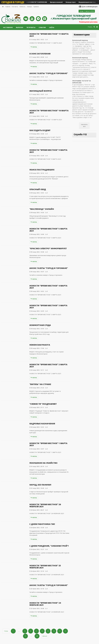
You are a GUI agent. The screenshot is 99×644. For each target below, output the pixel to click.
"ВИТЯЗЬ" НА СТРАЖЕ (40, 384)
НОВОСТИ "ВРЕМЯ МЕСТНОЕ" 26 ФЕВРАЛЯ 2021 (45, 505)
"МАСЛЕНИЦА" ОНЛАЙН (42, 209)
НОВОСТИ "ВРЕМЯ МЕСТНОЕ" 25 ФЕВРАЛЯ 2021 (45, 567)
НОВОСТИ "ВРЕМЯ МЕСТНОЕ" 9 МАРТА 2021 (48, 151)
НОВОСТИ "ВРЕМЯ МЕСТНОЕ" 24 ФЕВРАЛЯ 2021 (45, 604)
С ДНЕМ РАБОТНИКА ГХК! (42, 524)
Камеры (29, 7)
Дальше (45, 636)
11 (60, 631)
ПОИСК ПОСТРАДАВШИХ (42, 170)
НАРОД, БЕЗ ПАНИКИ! (40, 485)
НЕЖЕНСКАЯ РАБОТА (40, 345)
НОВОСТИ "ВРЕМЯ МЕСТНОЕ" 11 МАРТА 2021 (49, 35)
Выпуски (19, 27)
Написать (22, 7)
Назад (6, 631)
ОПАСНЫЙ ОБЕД (38, 189)
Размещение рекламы (88, 22)
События (42, 27)
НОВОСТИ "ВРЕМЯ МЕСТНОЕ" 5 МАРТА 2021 (48, 230)
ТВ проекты (31, 27)
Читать (34, 47)
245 (37, 636)
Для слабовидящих (88, 7)
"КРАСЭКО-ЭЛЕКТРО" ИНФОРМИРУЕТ (48, 248)
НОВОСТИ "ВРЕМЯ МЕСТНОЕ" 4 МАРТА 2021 (48, 287)
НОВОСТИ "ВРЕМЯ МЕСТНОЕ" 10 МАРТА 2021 (49, 112)
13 (25, 636)
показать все (84, 125)
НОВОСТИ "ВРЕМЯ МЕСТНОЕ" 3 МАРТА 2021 (48, 307)
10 (54, 631)
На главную (8, 27)
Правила (36, 7)
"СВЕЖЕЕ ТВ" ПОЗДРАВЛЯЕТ (43, 404)
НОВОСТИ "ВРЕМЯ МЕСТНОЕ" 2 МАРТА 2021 (48, 366)
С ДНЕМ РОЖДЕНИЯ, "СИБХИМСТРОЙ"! (49, 546)
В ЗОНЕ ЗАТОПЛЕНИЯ (40, 54)
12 (65, 631)
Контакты (15, 7)
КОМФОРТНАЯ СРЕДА (40, 325)
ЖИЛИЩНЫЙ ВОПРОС (41, 91)
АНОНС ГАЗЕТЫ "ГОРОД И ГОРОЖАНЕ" (49, 73)
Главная (8, 7)
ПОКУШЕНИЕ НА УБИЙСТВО (43, 463)
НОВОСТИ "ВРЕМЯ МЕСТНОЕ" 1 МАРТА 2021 (48, 444)
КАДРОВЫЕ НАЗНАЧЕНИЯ (42, 424)
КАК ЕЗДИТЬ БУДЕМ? (40, 130)
